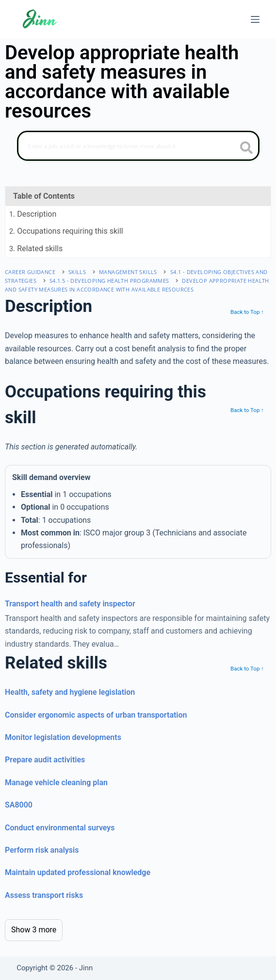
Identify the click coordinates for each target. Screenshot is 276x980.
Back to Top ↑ (247, 312)
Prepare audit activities (45, 760)
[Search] (138, 146)
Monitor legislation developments (63, 737)
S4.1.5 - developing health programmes (109, 281)
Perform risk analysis (42, 850)
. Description (33, 214)
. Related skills (36, 249)
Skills (77, 272)
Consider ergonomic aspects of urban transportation (96, 715)
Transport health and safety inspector (70, 604)
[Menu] (255, 19)
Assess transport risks (44, 895)
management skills (128, 272)
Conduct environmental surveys (60, 828)
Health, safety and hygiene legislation (70, 692)
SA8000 (19, 805)
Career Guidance (30, 272)
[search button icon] (247, 149)
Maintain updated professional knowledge (78, 872)
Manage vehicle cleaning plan (56, 782)
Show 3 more (34, 930)
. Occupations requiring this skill (66, 231)
